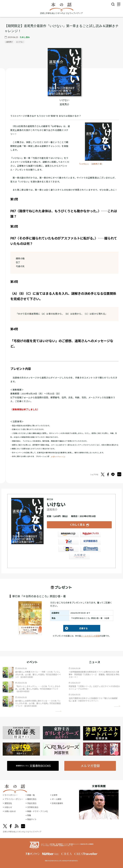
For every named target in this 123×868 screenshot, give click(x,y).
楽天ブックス (90, 535)
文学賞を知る (33, 807)
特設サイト (32, 819)
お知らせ (8, 807)
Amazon (68, 535)
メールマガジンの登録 (90, 636)
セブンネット (68, 542)
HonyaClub (90, 550)
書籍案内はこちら (33, 766)
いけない (20, 42)
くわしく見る (77, 525)
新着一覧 (31, 795)
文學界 (55, 795)
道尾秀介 (10, 42)
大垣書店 (79, 557)
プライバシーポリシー (14, 799)
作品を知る (32, 803)
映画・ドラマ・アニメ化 (38, 811)
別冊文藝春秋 (57, 803)
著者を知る (32, 799)
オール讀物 (57, 799)
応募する (76, 628)
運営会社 (8, 803)
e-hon (68, 550)
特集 (29, 815)
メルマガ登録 (90, 766)
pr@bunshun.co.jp (58, 456)
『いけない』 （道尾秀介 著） (92, 164)
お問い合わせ (10, 811)
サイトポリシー (11, 795)
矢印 (58, 711)
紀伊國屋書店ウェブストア (90, 542)
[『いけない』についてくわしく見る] (64, 72)
